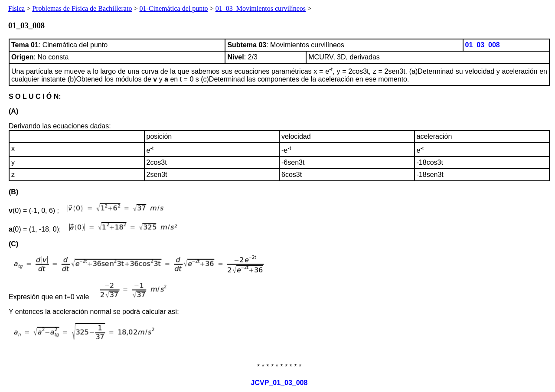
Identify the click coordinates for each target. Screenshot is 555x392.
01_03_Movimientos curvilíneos (261, 8)
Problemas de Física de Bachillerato (82, 8)
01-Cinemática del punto (173, 8)
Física (16, 8)
